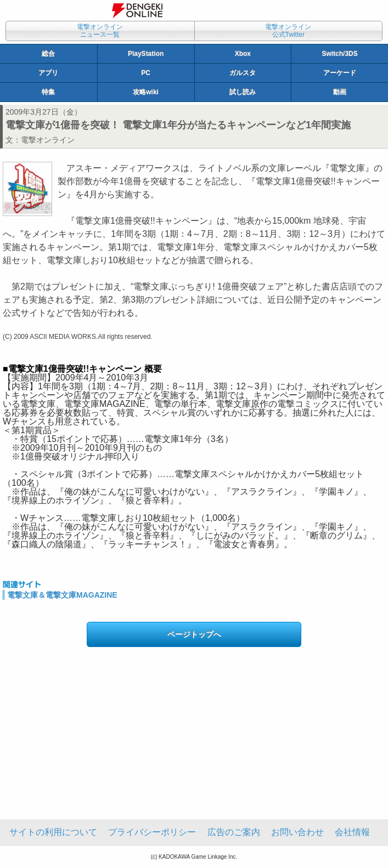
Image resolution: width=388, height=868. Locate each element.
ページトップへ (194, 634)
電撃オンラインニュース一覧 (100, 31)
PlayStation (146, 54)
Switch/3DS (339, 54)
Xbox (243, 54)
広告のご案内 (234, 832)
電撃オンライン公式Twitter (288, 31)
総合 (48, 54)
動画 (340, 92)
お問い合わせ (297, 832)
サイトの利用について (53, 832)
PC (146, 73)
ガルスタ (243, 73)
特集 (48, 92)
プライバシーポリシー (152, 832)
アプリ (48, 73)
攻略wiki (146, 92)
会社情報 (352, 832)
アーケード (340, 73)
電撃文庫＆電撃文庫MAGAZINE (62, 595)
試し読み (243, 92)
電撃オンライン (48, 140)
